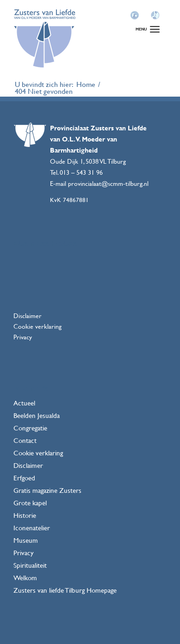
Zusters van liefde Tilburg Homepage (65, 590)
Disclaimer (28, 316)
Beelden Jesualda (37, 415)
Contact (25, 440)
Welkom (25, 578)
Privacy (23, 337)
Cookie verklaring (37, 326)
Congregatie (30, 428)
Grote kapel (30, 503)
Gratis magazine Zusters (47, 490)
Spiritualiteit (30, 565)
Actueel (24, 403)
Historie (25, 515)
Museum (26, 540)
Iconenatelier (32, 528)
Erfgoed (24, 478)
